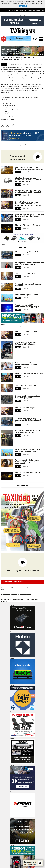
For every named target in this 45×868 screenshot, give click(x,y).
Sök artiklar (15, 10)
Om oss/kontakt (31, 10)
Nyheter (4, 64)
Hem (10, 10)
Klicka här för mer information (34, 4)
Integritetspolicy (40, 10)
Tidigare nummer (23, 10)
